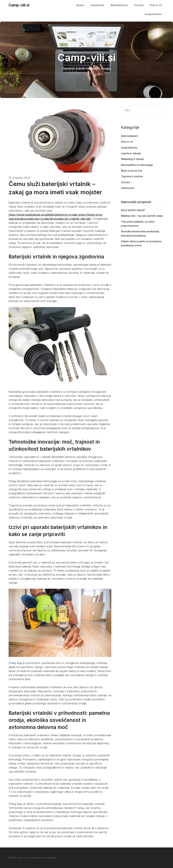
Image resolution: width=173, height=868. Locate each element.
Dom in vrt (156, 5)
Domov (80, 5)
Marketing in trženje (132, 159)
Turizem (139, 5)
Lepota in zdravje (131, 153)
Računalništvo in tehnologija (137, 165)
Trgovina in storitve (132, 176)
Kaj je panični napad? (133, 210)
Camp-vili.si (19, 5)
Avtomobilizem (119, 5)
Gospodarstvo (153, 14)
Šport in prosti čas (132, 171)
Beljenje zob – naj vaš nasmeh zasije (142, 216)
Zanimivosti (97, 5)
